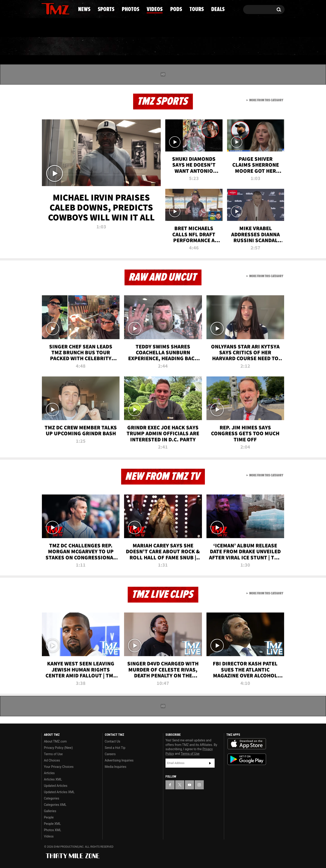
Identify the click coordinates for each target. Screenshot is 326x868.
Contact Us (113, 741)
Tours (231, 46)
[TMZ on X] (52, 8)
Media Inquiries (116, 767)
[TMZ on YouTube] (189, 785)
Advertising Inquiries (119, 760)
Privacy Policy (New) (58, 748)
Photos (126, 46)
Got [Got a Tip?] (56, 28)
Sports (87, 46)
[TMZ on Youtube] (60, 8)
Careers (110, 754)
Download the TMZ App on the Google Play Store (247, 759)
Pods (198, 46)
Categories (52, 798)
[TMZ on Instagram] (68, 8)
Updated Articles (56, 786)
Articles (49, 773)
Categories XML (55, 805)
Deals (265, 46)
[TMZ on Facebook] (45, 8)
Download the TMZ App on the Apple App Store (247, 744)
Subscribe (210, 763)
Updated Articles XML (59, 792)
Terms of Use (53, 754)
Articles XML (53, 779)
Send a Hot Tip (115, 748)
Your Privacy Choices (59, 767)
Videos (164, 46)
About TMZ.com (55, 741)
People (49, 817)
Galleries (50, 811)
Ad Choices (52, 760)
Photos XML (53, 830)
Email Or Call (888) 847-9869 (93, 28)
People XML (52, 824)
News (52, 46)
